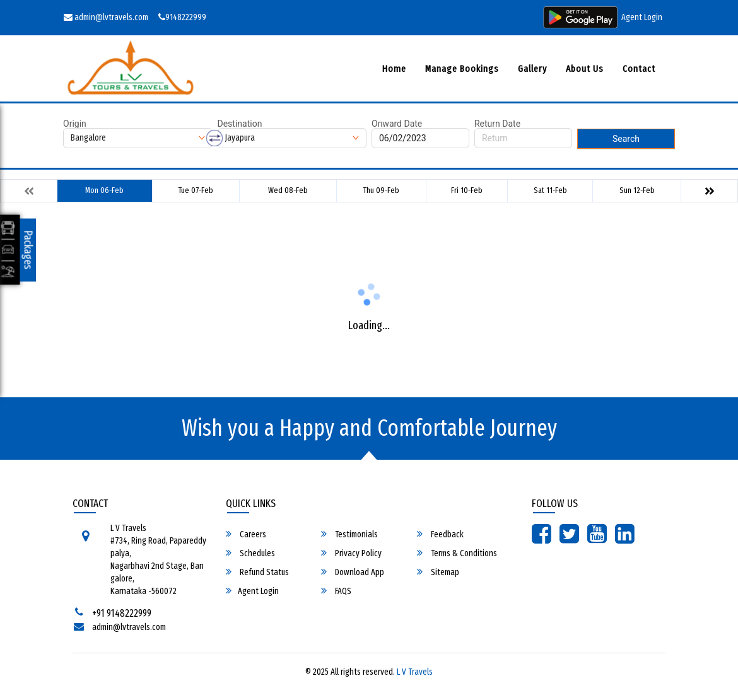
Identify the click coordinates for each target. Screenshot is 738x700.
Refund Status (257, 572)
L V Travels (415, 672)
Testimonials (349, 534)
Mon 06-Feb (104, 190)
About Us (585, 69)
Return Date (497, 124)
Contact (639, 69)
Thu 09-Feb (381, 190)
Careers (246, 534)
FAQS (336, 591)
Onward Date (397, 124)
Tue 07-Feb (196, 190)
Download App (353, 572)
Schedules (250, 553)
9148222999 (182, 17)
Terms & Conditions (457, 553)
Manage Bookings (462, 69)
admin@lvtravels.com (106, 17)
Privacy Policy (351, 553)
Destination (240, 124)
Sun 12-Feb (637, 190)
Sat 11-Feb (550, 190)
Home (394, 69)
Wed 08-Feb (288, 190)
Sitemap (438, 572)
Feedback (440, 534)
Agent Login (642, 17)
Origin (75, 124)
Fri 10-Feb (467, 190)
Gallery (532, 69)
